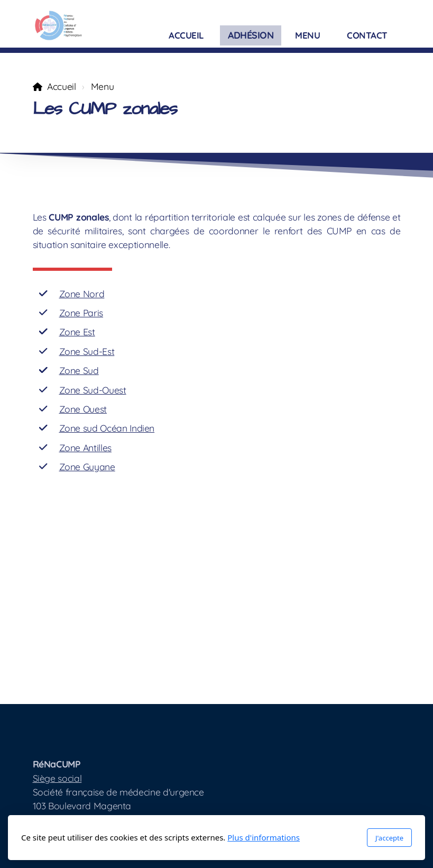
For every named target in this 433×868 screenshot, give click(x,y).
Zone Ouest (83, 409)
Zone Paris (81, 313)
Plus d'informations (264, 837)
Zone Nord (82, 294)
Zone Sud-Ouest (93, 390)
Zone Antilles (85, 447)
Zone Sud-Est (87, 351)
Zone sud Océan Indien (107, 428)
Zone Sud (79, 370)
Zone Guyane (87, 467)
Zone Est (77, 332)
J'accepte (389, 838)
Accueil (62, 86)
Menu (103, 86)
